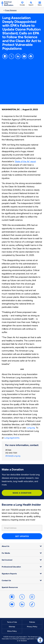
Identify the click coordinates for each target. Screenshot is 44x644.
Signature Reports (9, 574)
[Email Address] (22, 528)
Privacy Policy (32, 627)
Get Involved (7, 560)
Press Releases (11, 10)
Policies (32, 622)
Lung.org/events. (12, 438)
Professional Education (11, 567)
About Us (6, 546)
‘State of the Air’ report (25, 161)
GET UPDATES (22, 536)
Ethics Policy (12, 631)
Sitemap (12, 627)
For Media (6, 553)
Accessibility (40, 640)
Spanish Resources (10, 587)
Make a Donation (22, 493)
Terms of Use (12, 622)
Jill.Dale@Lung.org (13, 456)
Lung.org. (31, 428)
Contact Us (6, 580)
